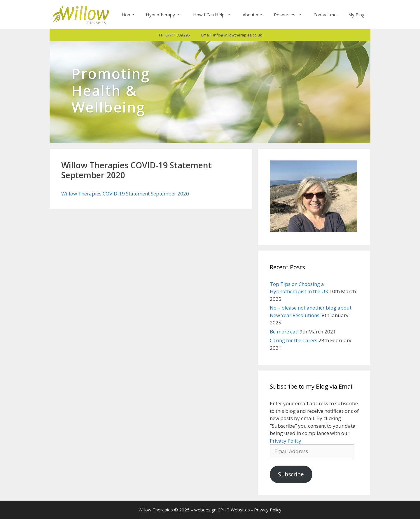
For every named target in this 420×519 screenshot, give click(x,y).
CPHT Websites (234, 510)
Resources (291, 15)
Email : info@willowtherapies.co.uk (232, 35)
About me (252, 15)
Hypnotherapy (167, 15)
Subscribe (291, 474)
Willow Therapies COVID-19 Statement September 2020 (125, 194)
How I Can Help (215, 15)
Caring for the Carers (294, 340)
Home (128, 15)
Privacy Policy (286, 441)
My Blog (356, 15)
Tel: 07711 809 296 (174, 35)
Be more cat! (284, 332)
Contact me (325, 15)
